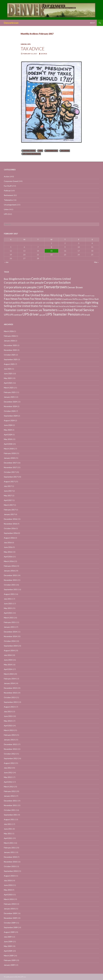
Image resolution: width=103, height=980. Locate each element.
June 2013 (8, 716)
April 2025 (8, 383)
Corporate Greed (11, 181)
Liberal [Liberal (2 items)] (80, 299)
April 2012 (8, 782)
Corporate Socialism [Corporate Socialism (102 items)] (57, 282)
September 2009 (11, 927)
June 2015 (8, 604)
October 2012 (10, 754)
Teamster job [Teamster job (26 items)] (35, 310)
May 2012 (8, 777)
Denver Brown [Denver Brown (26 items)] (75, 287)
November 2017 (10, 467)
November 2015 (10, 580)
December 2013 (10, 688)
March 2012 (9, 787)
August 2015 (9, 594)
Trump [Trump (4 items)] (60, 311)
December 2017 (10, 463)
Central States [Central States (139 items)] (41, 279)
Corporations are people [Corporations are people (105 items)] (20, 287)
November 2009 (10, 918)
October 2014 (10, 641)
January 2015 (9, 627)
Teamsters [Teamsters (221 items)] (50, 310)
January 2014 (9, 683)
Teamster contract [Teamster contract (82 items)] (16, 310)
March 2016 (9, 561)
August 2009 (9, 932)
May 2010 (8, 890)
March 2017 (9, 505)
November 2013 (10, 693)
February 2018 (10, 453)
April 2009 (8, 951)
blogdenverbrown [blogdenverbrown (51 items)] (20, 279)
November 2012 (10, 749)
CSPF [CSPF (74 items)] (40, 287)
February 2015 (10, 622)
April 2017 (8, 500)
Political (7, 191)
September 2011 (11, 815)
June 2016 (8, 547)
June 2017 (8, 491)
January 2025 (9, 397)
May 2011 (8, 834)
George (44, 54)
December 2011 (10, 801)
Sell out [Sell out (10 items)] (55, 306)
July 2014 (8, 655)
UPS (29, 44)
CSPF (40, 151)
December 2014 (10, 632)
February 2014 (10, 679)
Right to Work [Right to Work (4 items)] (80, 303)
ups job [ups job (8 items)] (42, 315)
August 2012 (9, 763)
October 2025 (10, 355)
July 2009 (8, 937)
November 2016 (10, 524)
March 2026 (9, 331)
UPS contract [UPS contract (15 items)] (16, 315)
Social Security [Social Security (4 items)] (64, 306)
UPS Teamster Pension (31, 154)
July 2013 (8, 711)
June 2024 (8, 425)
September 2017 (11, 477)
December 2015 (10, 575)
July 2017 (8, 486)
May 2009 (8, 946)
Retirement (9, 195)
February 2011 (10, 848)
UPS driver (65, 151)
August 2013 (9, 707)
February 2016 (10, 566)
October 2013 (10, 697)
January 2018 (9, 458)
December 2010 (10, 857)
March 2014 (9, 674)
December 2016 (10, 519)
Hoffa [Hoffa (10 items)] (75, 299)
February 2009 (10, 960)
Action (7, 176)
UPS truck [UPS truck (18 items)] (85, 315)
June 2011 (8, 829)
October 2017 (10, 472)
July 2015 (8, 599)
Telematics (8, 200)
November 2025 (10, 350)
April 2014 (8, 669)
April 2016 (8, 557)
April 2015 (8, 613)
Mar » (96, 262)
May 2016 (8, 552)
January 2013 (9, 740)
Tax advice (33, 49)
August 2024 (9, 420)
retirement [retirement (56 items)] (68, 302)
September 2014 (11, 646)
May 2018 (8, 439)
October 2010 (10, 866)
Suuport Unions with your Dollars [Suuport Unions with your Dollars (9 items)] (84, 306)
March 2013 (9, 730)
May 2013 (8, 721)
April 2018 (8, 444)
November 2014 (10, 636)
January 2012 (9, 796)
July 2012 (8, 768)
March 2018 (9, 449)
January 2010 (9, 909)
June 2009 (8, 941)
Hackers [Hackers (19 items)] (59, 299)
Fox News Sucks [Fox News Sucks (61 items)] (39, 299)
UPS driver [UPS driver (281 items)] (31, 314)
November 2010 (10, 862)
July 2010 (8, 880)
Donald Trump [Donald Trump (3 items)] (90, 296)
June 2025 (8, 373)
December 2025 (10, 345)
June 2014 (8, 660)
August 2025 (9, 364)
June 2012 (8, 772)
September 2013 (11, 702)
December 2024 (10, 402)
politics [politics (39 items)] (17, 303)
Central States (29, 151)
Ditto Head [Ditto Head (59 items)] (77, 295)
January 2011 (9, 852)
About (93, 23)
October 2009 (10, 923)
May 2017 (8, 496)
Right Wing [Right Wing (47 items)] (92, 303)
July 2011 (8, 824)
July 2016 (8, 542)
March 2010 (9, 899)
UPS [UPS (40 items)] (6, 314)
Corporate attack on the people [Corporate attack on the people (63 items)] (24, 283)
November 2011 (10, 805)
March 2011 (9, 843)
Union (24, 44)
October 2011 (10, 810)
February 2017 (10, 510)
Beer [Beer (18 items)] (6, 279)
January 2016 (9, 571)
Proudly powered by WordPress (15, 977)
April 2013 (8, 726)
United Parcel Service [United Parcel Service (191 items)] (78, 310)
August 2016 (9, 538)
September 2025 (11, 359)
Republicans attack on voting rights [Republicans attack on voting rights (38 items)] (41, 303)
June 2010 (8, 885)
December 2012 (10, 744)
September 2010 (11, 871)
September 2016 (11, 533)
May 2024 (8, 430)
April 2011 (8, 838)
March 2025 (9, 388)
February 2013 (10, 735)
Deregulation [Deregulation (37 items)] (36, 291)
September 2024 (11, 416)
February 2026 (10, 336)
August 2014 (9, 650)
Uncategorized (10, 205)
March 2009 (9, 956)
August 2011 (9, 819)
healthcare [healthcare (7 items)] (68, 299)
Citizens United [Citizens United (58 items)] (61, 279)
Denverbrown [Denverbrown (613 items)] (55, 287)
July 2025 (8, 369)
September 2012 (11, 758)
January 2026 (9, 341)
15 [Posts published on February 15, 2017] (51, 251)
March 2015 (9, 618)
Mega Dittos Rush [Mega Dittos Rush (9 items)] (91, 299)
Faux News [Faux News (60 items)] (11, 299)
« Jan (7, 262)
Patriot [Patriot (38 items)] (8, 303)
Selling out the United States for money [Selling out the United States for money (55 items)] (28, 306)
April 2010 (8, 895)
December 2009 (10, 913)
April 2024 (8, 435)
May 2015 (8, 608)
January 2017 (9, 514)
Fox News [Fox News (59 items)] (24, 299)
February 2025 (10, 392)
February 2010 (10, 904)
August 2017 (9, 481)
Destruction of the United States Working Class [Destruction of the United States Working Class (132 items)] (37, 295)
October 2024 (10, 411)
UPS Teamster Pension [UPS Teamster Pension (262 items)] (63, 314)
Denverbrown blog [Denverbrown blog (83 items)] (16, 291)
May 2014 (8, 665)
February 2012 (10, 791)
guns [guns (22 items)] (52, 299)
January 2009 (9, 965)
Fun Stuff (8, 186)
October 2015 (10, 585)
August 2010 (9, 876)
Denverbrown (11, 23)
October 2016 (10, 528)
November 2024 (10, 406)
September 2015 (11, 589)
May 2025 (8, 378)
